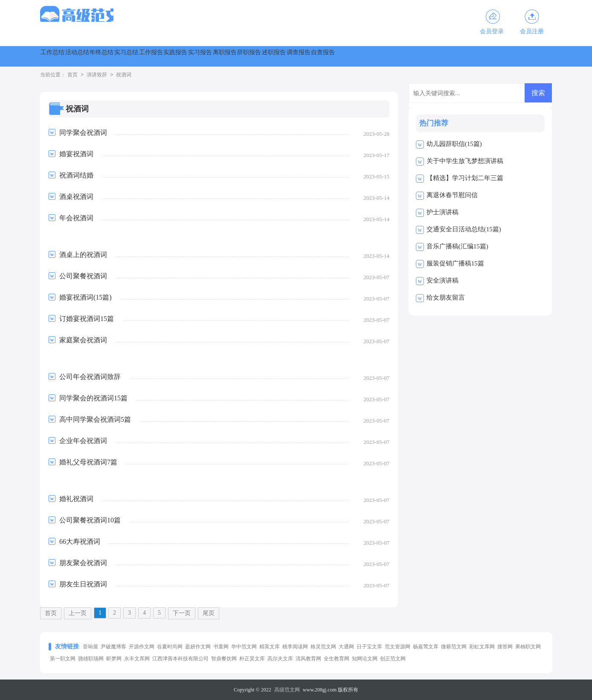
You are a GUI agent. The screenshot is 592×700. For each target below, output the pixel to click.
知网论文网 (365, 659)
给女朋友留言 (446, 297)
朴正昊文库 (252, 659)
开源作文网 (142, 647)
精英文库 (270, 647)
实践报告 (293, 56)
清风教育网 (308, 659)
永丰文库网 (137, 659)
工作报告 (247, 56)
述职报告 (478, 56)
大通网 (346, 647)
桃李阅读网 (295, 647)
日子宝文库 (369, 647)
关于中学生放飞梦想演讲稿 (465, 161)
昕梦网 (114, 659)
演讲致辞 (97, 75)
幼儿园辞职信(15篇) (454, 144)
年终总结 (155, 56)
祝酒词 (124, 75)
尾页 (209, 613)
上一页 (78, 613)
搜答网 (505, 647)
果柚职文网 (528, 647)
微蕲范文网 (454, 647)
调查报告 (524, 56)
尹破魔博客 (113, 647)
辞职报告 (432, 56)
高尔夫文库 (280, 659)
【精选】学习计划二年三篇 (465, 178)
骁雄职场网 (91, 659)
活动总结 (109, 56)
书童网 (221, 647)
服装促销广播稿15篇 (455, 263)
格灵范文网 (323, 647)
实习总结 (201, 56)
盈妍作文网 (198, 647)
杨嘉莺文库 (426, 647)
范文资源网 (398, 647)
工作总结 (63, 56)
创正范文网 (393, 659)
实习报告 (340, 56)
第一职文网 (63, 659)
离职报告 (386, 56)
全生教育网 (337, 659)
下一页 (182, 613)
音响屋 (90, 647)
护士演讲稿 (443, 212)
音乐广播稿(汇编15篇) (457, 246)
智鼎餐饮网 (224, 659)
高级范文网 (287, 690)
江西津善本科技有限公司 (180, 659)
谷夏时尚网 (170, 647)
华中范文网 (244, 647)
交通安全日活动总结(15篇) (464, 229)
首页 (73, 75)
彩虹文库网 (482, 647)
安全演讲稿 (443, 280)
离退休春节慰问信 (452, 195)
